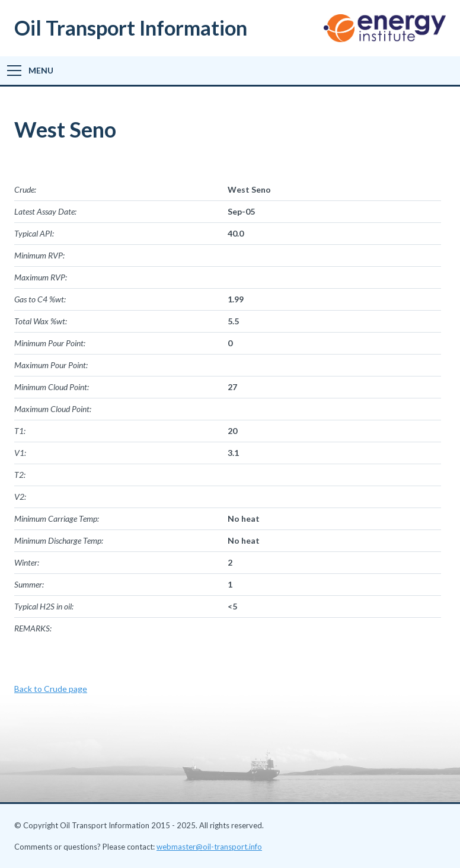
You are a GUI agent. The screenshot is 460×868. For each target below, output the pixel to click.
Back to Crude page (51, 689)
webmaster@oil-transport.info (209, 847)
